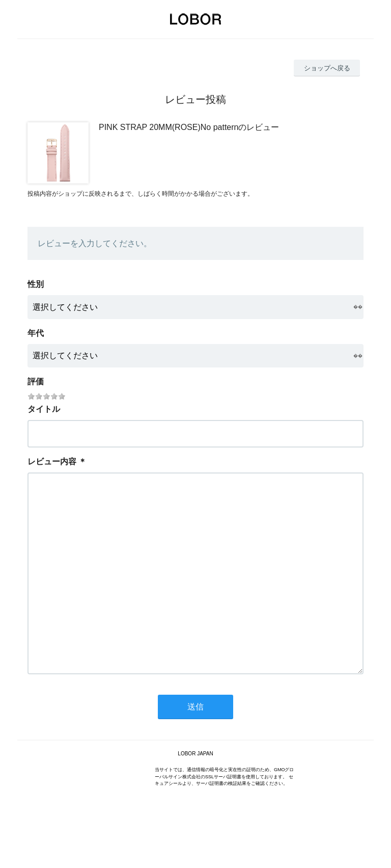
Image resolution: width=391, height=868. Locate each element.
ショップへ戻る (327, 68)
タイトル (44, 409)
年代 (36, 333)
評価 (36, 382)
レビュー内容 (52, 462)
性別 (36, 284)
